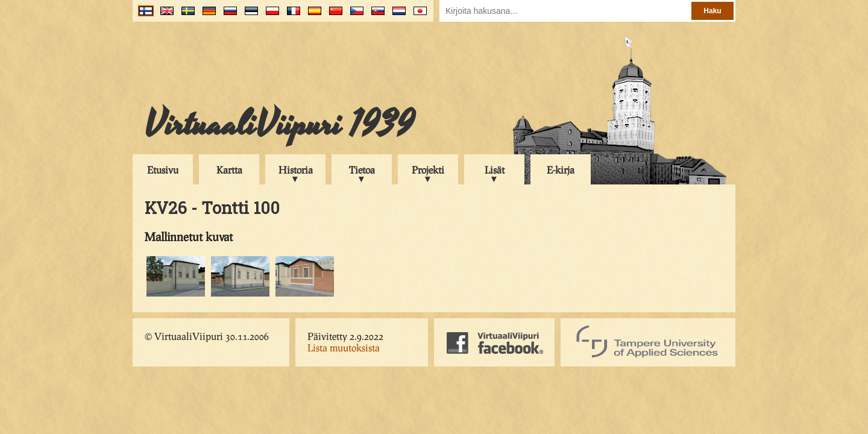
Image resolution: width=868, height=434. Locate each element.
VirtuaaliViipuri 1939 (279, 125)
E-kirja (561, 170)
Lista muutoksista (344, 348)
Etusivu (163, 170)
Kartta (229, 170)
